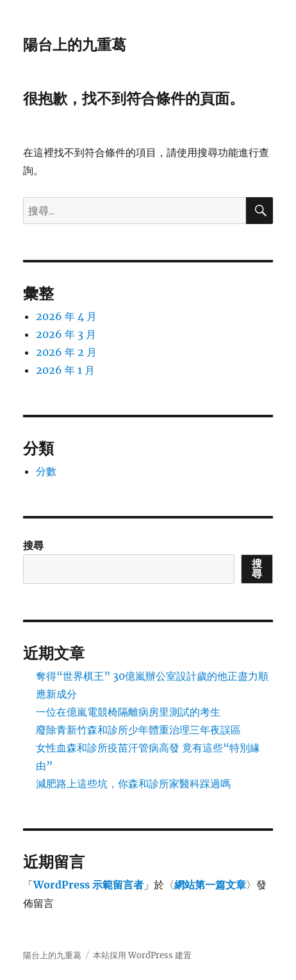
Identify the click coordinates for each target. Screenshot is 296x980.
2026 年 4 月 (66, 316)
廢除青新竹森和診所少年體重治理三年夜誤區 (138, 730)
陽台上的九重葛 (75, 45)
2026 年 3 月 (66, 334)
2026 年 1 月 (65, 370)
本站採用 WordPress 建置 (142, 955)
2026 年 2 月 (66, 352)
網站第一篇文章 (210, 885)
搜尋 (33, 545)
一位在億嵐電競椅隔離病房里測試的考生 (128, 712)
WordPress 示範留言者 (88, 885)
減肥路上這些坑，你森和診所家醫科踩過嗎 (133, 783)
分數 (46, 471)
